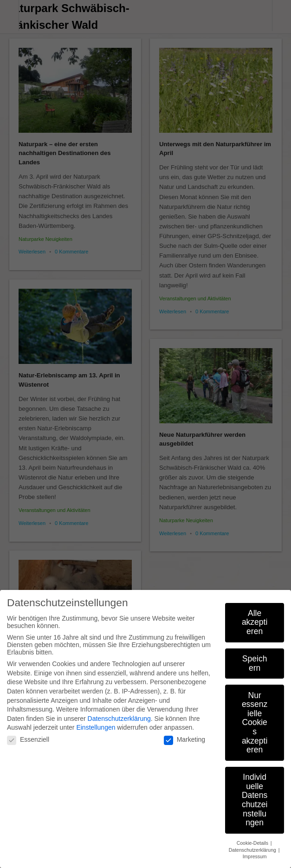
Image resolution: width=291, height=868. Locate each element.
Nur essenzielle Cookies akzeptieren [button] (255, 718)
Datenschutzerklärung (119, 714)
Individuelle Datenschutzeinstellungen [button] (255, 795)
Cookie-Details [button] (253, 838)
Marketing (184, 735)
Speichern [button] (255, 659)
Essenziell (28, 735)
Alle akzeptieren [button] (255, 618)
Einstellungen (96, 723)
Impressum (255, 852)
